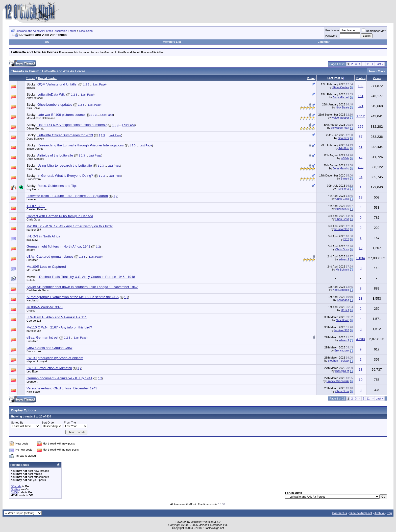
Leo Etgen (33, 371)
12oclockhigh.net (361, 513)
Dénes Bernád (35, 128)
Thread (31, 78)
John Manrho (341, 168)
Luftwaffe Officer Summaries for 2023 (65, 135)
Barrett (345, 179)
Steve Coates (341, 87)
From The (70, 423)
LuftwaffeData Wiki (51, 94)
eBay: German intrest (42, 337)
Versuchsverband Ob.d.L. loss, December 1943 (62, 388)
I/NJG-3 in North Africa (43, 236)
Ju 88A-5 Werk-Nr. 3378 (45, 307)
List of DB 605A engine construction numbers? (72, 125)
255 (361, 167)
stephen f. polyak (37, 361)
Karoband (33, 300)
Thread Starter (47, 78)
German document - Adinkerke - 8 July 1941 (59, 378)
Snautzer (343, 138)
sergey (31, 250)
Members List (172, 42)
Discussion (86, 31)
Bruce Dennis (35, 149)
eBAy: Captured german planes (50, 257)
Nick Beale (33, 108)
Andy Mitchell (35, 98)
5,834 (361, 258)
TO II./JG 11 (36, 206)
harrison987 (34, 230)
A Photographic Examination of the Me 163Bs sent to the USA (73, 297)
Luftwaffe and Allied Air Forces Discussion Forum (46, 31)
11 (368, 64)
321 (361, 106)
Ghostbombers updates (55, 105)
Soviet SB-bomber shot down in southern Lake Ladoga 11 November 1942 (82, 287)
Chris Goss (342, 199)
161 (361, 96)
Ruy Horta (33, 189)
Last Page (100, 84)
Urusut (31, 311)
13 (361, 197)
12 (361, 248)
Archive (380, 513)
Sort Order (48, 423)
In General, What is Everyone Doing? (65, 176)
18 (361, 298)
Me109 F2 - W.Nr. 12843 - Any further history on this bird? (70, 226)
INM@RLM (342, 371)
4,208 (361, 339)
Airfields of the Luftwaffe (55, 155)
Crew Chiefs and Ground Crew (49, 348)
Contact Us (339, 513)
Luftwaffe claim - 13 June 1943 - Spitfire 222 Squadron (67, 196)
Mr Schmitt (33, 270)
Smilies (15, 489)
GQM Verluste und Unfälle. (57, 84)
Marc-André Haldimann (41, 118)
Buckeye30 (342, 209)
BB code (16, 486)
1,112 (361, 116)
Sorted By (17, 423)
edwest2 (344, 259)
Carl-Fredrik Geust (38, 290)
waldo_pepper (340, 118)
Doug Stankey (35, 139)
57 (361, 137)
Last (380, 64)
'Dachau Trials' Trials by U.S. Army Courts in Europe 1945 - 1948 (87, 277)
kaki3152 (32, 240)
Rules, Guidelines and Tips (57, 186)
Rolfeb (31, 280)
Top (390, 513)
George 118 (34, 321)
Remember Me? (374, 31)
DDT (346, 239)
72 (361, 157)
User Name (332, 30)
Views (377, 78)
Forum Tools (377, 71)
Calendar (324, 42)
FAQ (46, 42)
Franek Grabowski (338, 381)
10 (361, 380)
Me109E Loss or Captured (46, 267)
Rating (311, 78)
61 (361, 147)
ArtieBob (344, 148)
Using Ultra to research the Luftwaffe (65, 165)
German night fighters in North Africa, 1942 (58, 246)
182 (361, 86)
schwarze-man (340, 128)
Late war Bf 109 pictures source (61, 115)
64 (361, 177)
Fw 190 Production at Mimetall (49, 368)
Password (331, 36)
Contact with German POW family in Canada (60, 216)
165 (361, 127)
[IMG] (14, 492)
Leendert (32, 199)
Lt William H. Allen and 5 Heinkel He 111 (57, 317)
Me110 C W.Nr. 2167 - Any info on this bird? (59, 327)
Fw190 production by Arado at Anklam (55, 358)
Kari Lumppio (341, 290)
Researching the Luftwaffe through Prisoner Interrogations (81, 145)
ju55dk (31, 88)
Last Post (334, 78)
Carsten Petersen (37, 209)
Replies (361, 78)
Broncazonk (34, 179)
